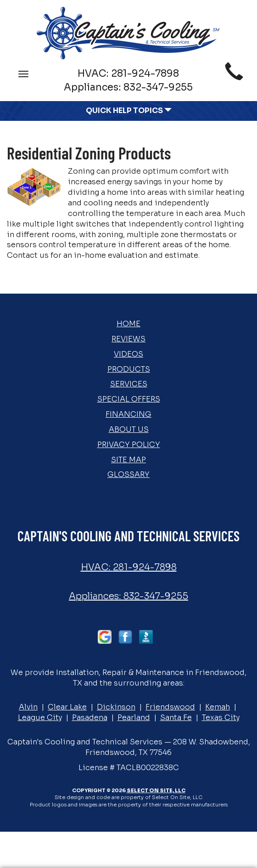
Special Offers (129, 399)
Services (129, 384)
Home (128, 324)
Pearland (134, 718)
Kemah (218, 707)
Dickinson (116, 707)
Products (129, 369)
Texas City (221, 718)
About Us (129, 429)
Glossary (128, 474)
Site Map (128, 460)
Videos (128, 354)
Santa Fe (176, 718)
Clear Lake (67, 707)
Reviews (128, 339)
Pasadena (90, 718)
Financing (128, 414)
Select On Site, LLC (156, 790)
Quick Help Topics (129, 111)
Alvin (28, 707)
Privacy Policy (129, 445)
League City (40, 718)
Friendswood (170, 707)
